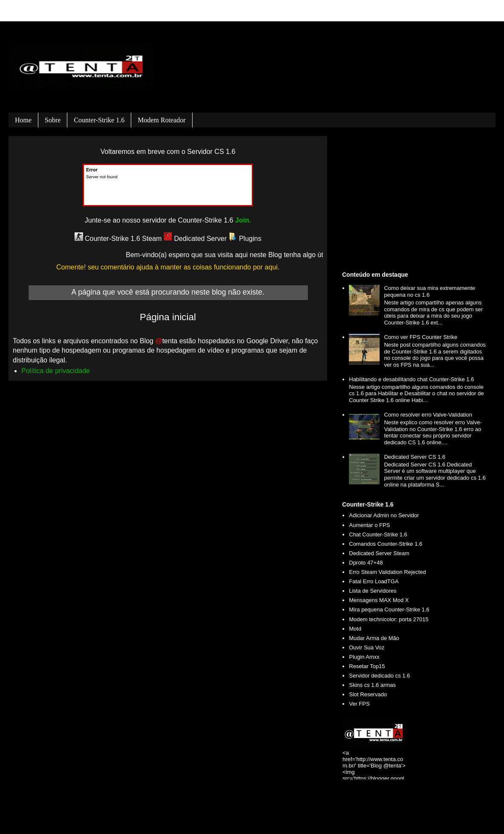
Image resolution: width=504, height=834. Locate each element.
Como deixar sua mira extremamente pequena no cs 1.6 (429, 291)
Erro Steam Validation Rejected (387, 572)
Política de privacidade (56, 371)
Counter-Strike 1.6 (99, 120)
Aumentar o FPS (369, 525)
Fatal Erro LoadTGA (374, 581)
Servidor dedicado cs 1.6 (379, 676)
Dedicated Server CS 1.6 (415, 457)
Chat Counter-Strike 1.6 (378, 534)
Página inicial (168, 317)
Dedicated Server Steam (379, 553)
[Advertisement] (416, 202)
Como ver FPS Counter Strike (420, 337)
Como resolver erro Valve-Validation (428, 415)
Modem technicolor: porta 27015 (389, 619)
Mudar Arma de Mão (374, 638)
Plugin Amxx (364, 657)
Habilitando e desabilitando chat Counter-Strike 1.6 (411, 379)
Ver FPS (359, 704)
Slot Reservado (368, 694)
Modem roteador (161, 120)
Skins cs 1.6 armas (372, 685)
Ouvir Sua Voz (367, 647)
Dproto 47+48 (366, 563)
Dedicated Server (195, 239)
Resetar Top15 (367, 666)
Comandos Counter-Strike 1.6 (386, 544)
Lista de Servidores (373, 591)
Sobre (53, 120)
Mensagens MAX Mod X (379, 600)
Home (23, 120)
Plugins (245, 239)
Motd (355, 629)
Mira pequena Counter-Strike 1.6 (389, 610)
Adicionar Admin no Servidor (384, 515)
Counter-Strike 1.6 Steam (118, 239)
